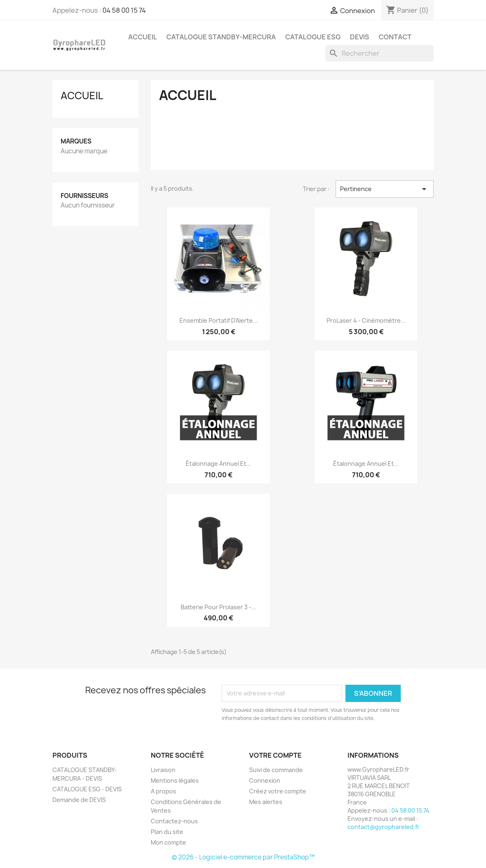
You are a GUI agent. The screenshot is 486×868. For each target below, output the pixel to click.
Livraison (163, 770)
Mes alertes (266, 802)
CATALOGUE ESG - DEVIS (87, 789)
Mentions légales (175, 780)
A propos (164, 791)
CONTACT (395, 37)
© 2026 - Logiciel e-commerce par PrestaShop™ (243, 857)
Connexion (265, 780)
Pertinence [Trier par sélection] (385, 189)
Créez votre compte (278, 791)
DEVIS (360, 37)
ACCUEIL (143, 37)
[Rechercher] (379, 53)
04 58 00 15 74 (124, 10)
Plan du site (167, 832)
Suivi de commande (276, 770)
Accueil (82, 96)
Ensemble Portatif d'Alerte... (219, 320)
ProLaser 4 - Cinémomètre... (366, 320)
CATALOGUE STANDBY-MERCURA (221, 37)
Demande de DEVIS (79, 800)
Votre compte (275, 755)
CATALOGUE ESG (313, 37)
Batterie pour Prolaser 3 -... (218, 607)
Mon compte (168, 842)
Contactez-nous (174, 821)
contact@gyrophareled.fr (384, 827)
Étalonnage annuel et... (218, 464)
